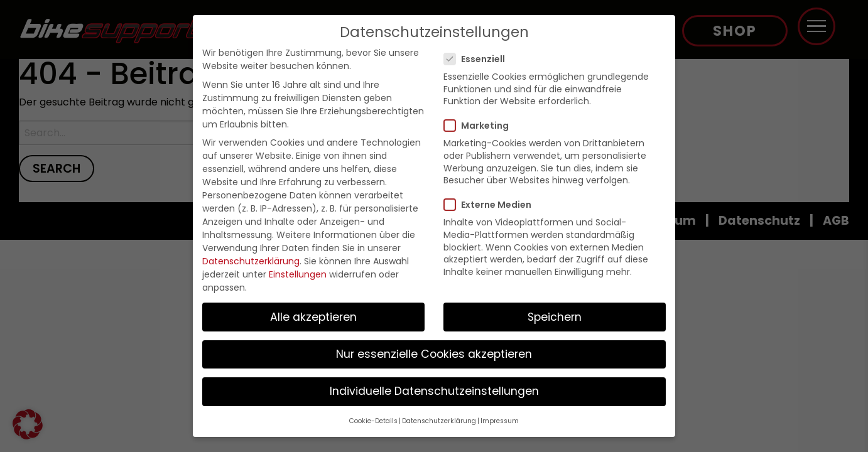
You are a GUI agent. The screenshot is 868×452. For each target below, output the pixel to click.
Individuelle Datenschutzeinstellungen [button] (434, 391)
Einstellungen (298, 274)
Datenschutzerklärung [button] (439, 421)
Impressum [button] (500, 421)
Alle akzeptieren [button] (313, 317)
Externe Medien (491, 205)
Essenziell (478, 59)
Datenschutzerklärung (251, 261)
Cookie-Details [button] (373, 421)
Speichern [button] (555, 317)
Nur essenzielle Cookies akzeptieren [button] (434, 354)
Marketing (480, 126)
